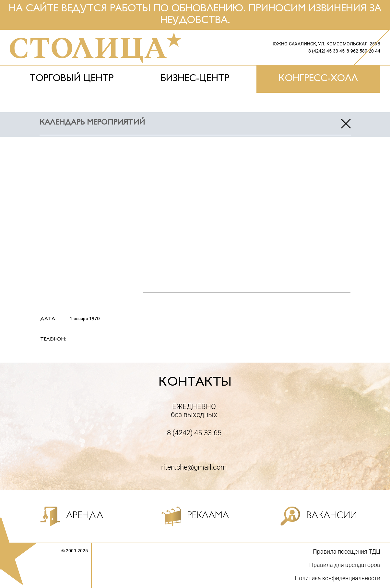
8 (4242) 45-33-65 (194, 433)
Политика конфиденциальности (337, 578)
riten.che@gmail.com (194, 467)
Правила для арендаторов (345, 565)
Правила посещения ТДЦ (347, 552)
